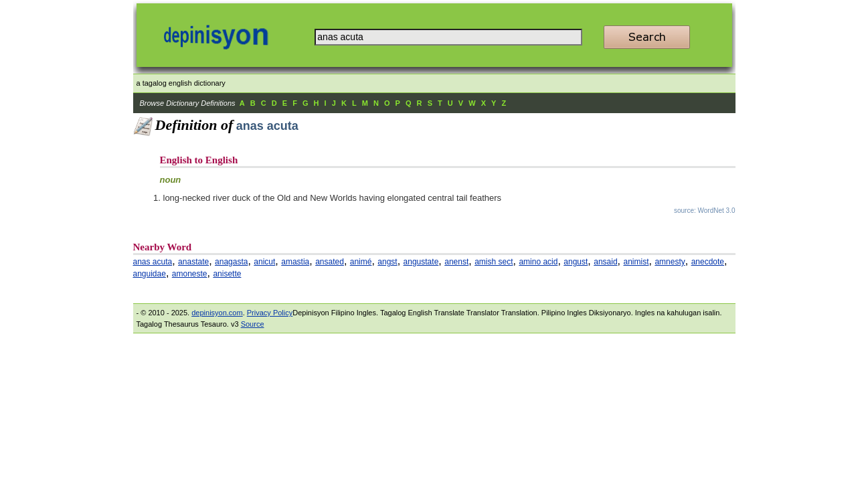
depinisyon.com (217, 313)
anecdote (708, 262)
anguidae (150, 274)
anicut (264, 262)
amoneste (190, 274)
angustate (421, 262)
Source (253, 324)
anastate (193, 262)
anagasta (231, 262)
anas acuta (153, 262)
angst (387, 262)
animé (361, 262)
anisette (227, 274)
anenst (456, 262)
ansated (330, 262)
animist (636, 262)
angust (576, 262)
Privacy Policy (270, 313)
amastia (295, 262)
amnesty (670, 262)
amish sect (494, 262)
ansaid (605, 262)
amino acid (538, 262)
